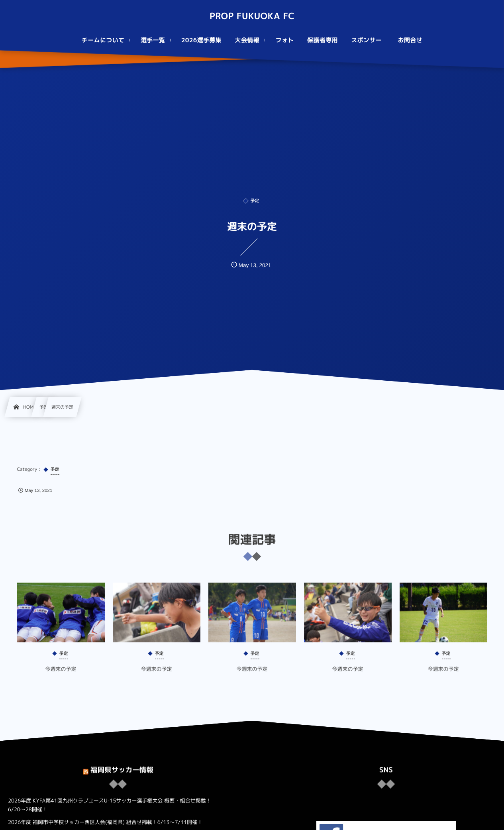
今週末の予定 (61, 675)
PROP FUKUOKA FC (252, 16)
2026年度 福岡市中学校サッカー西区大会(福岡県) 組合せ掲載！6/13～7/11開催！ (105, 822)
